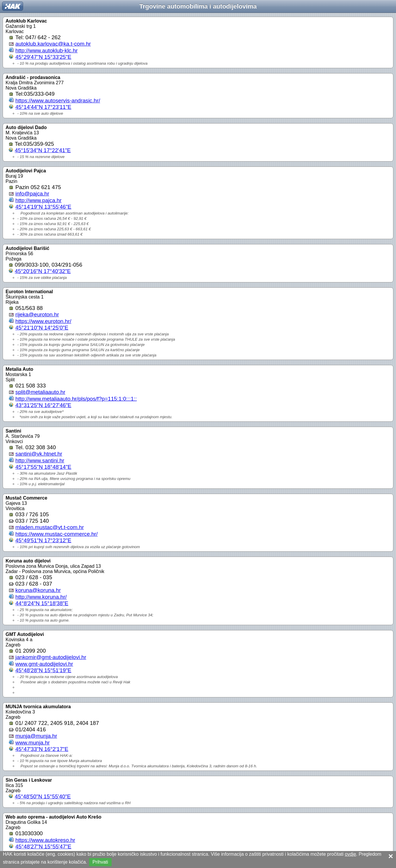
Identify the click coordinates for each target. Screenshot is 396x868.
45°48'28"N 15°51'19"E (43, 670)
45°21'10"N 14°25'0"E (42, 328)
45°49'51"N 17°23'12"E (43, 540)
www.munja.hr (33, 743)
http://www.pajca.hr (39, 200)
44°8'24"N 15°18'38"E (42, 603)
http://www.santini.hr (40, 460)
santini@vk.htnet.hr (39, 454)
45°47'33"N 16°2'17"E (42, 749)
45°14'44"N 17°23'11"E (43, 107)
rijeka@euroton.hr (37, 314)
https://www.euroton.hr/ (43, 321)
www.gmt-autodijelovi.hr (44, 664)
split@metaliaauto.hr (40, 392)
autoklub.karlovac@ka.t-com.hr (53, 44)
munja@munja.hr (36, 736)
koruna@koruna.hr (38, 590)
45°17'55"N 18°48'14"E (43, 467)
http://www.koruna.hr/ (41, 597)
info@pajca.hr (32, 194)
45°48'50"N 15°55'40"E (43, 796)
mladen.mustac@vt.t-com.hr (50, 527)
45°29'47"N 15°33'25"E (43, 57)
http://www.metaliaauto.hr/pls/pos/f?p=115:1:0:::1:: (76, 399)
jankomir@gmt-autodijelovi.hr (51, 657)
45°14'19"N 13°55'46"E (43, 207)
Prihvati (100, 862)
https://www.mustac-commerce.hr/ (57, 534)
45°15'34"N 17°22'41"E (43, 150)
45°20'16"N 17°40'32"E (43, 271)
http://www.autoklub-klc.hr (47, 50)
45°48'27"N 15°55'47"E (43, 846)
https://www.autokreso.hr (45, 840)
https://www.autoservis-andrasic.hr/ (58, 101)
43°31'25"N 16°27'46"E (43, 405)
